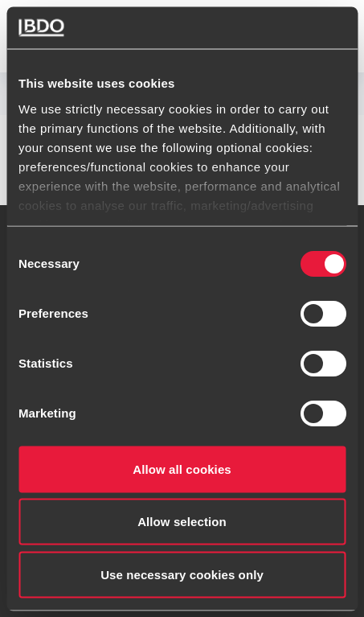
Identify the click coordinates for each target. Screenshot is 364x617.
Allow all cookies (182, 469)
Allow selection (182, 522)
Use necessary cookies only (182, 574)
